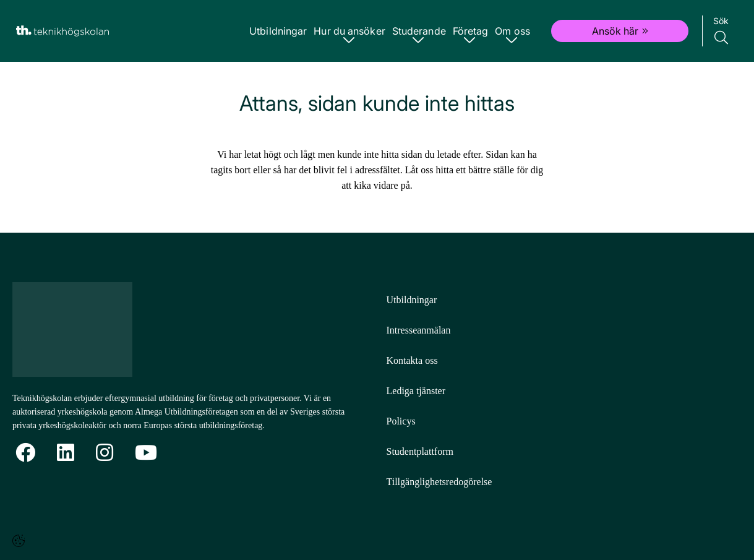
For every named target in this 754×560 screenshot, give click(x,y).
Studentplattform (420, 451)
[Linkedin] (66, 453)
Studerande (420, 31)
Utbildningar (280, 31)
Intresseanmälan (419, 330)
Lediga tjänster (416, 391)
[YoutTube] (146, 453)
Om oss (512, 31)
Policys (401, 421)
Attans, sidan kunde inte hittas (377, 103)
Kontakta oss (412, 360)
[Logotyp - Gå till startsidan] (79, 330)
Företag (471, 31)
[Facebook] (25, 453)
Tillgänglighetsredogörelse (439, 482)
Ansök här (620, 31)
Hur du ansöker (350, 31)
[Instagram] (105, 453)
